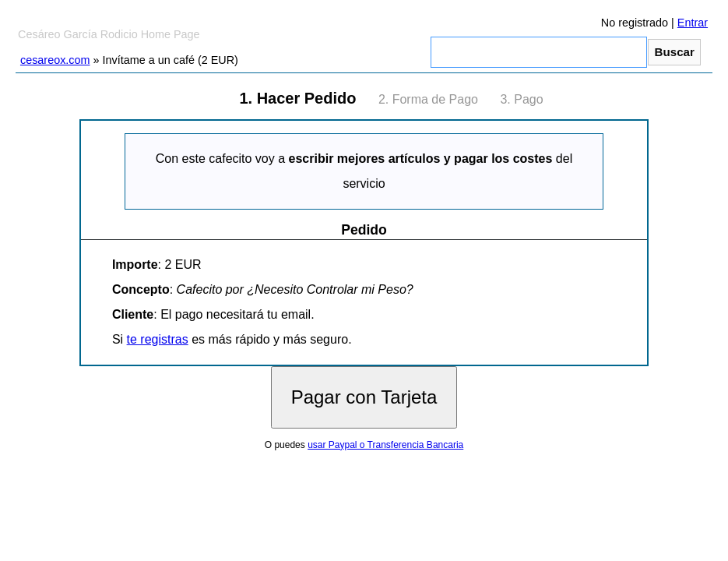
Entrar (693, 23)
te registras (158, 339)
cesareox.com (55, 60)
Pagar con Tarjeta (364, 397)
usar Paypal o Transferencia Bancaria (385, 445)
